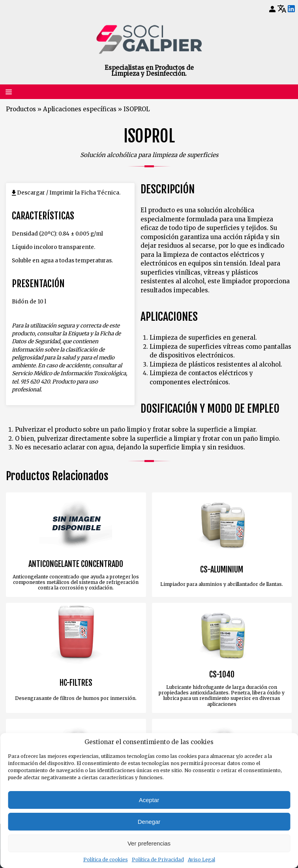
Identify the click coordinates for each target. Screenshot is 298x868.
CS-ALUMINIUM (222, 570)
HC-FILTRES (76, 683)
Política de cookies (106, 860)
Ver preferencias (149, 843)
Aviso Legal (201, 860)
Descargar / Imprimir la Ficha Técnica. (69, 193)
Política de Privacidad (158, 860)
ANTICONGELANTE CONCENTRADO (76, 564)
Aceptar (149, 800)
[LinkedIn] (291, 9)
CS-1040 (222, 675)
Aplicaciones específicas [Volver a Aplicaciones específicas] (80, 109)
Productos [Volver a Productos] (21, 109)
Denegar (149, 822)
